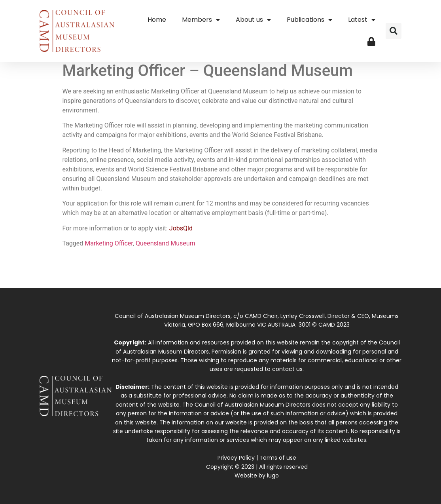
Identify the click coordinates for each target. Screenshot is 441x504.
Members (201, 20)
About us (253, 20)
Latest (362, 20)
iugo (273, 475)
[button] (394, 31)
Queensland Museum (166, 243)
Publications (309, 20)
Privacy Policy (236, 458)
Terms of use (278, 458)
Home (157, 20)
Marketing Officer (109, 243)
